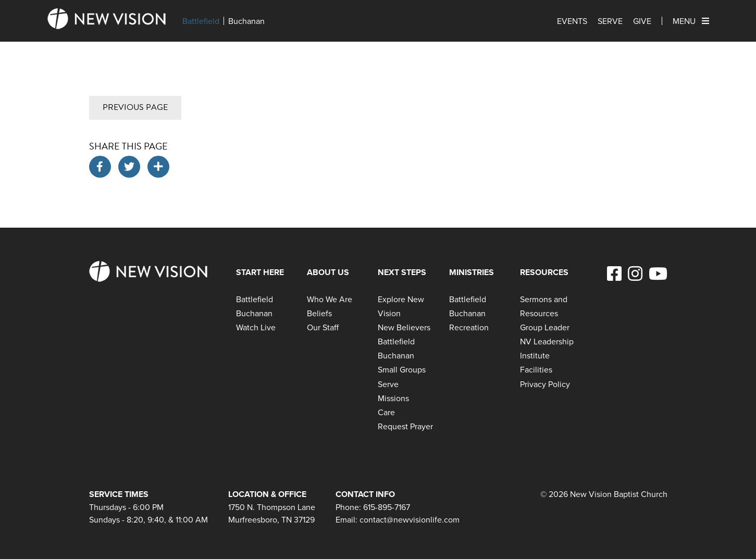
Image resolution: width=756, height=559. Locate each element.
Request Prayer (405, 426)
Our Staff (323, 327)
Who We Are (330, 299)
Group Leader (545, 327)
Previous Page (135, 107)
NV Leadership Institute (547, 348)
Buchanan (246, 21)
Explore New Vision (401, 306)
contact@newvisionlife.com (410, 519)
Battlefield (201, 21)
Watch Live (256, 327)
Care (386, 412)
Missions (393, 398)
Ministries (472, 272)
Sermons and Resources (544, 306)
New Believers (404, 327)
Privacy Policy (545, 384)
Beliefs (319, 313)
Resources (544, 272)
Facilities (536, 369)
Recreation (469, 327)
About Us (328, 272)
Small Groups (402, 369)
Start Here (260, 272)
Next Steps (402, 272)
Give (642, 21)
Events (572, 21)
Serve (610, 21)
